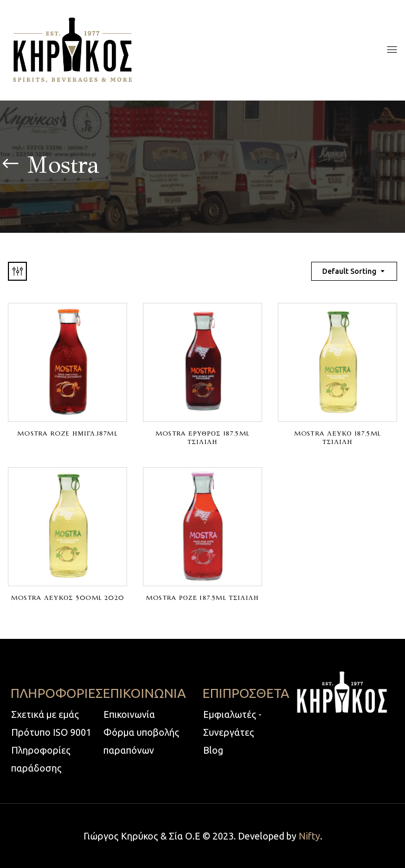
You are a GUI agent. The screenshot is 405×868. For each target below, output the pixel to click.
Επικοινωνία (129, 714)
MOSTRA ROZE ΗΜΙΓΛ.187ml (67, 433)
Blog (213, 750)
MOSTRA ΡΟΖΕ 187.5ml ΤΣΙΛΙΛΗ (202, 598)
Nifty (309, 836)
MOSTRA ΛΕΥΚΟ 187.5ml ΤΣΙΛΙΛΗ (337, 437)
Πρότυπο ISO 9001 (51, 732)
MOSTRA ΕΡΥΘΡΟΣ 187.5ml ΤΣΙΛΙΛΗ (202, 437)
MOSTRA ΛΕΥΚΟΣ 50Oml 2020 (67, 598)
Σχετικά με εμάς (45, 714)
